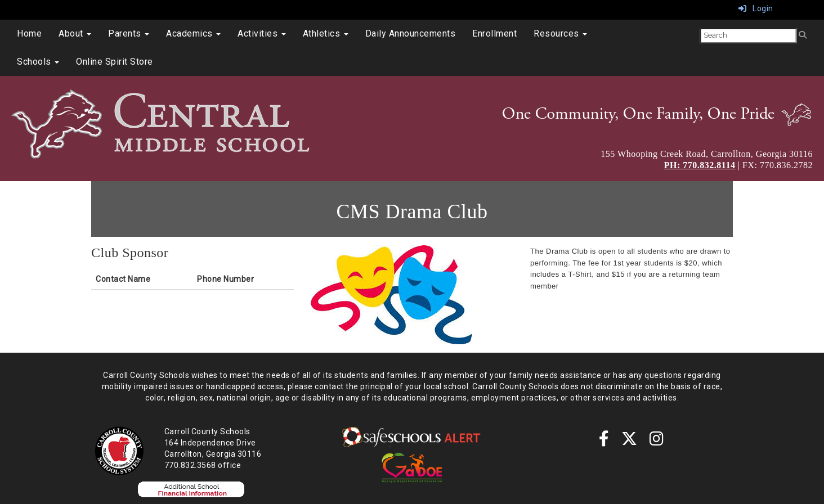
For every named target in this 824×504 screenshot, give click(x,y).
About (75, 33)
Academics (193, 33)
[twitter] (630, 442)
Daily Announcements (411, 33)
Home (29, 33)
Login (756, 8)
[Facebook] (604, 442)
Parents (129, 33)
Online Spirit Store (115, 62)
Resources (560, 33)
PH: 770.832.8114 (700, 165)
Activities (262, 33)
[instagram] (657, 442)
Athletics (326, 33)
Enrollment (494, 33)
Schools (38, 62)
